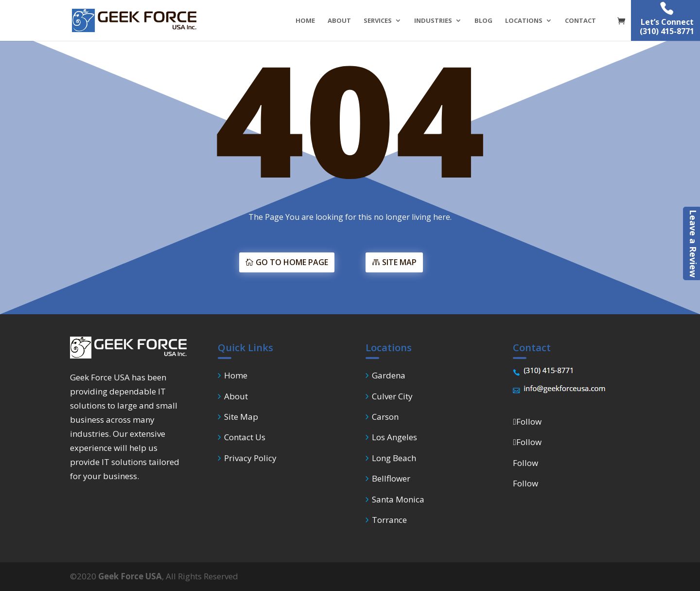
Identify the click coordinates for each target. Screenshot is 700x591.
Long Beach (394, 458)
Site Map (241, 417)
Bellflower (391, 478)
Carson (385, 417)
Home (236, 375)
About (236, 396)
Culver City (392, 396)
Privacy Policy (250, 458)
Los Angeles (394, 437)
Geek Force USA (130, 576)
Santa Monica (398, 499)
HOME (305, 21)
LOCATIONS (524, 21)
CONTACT (580, 21)
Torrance (389, 520)
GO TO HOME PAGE (242, 262)
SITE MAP (449, 262)
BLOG (483, 21)
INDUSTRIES (433, 21)
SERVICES (378, 21)
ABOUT (339, 21)
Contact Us (245, 437)
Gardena (389, 375)
